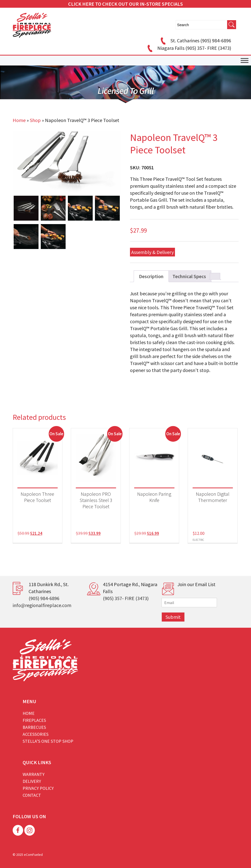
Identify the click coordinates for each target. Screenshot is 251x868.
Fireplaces (34, 720)
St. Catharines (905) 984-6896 (195, 40)
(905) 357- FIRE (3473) (126, 598)
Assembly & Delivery (152, 252)
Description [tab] (151, 276)
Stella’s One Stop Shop (48, 741)
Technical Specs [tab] (189, 276)
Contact (32, 795)
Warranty (34, 774)
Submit (173, 617)
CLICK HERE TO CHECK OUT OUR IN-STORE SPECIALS (125, 4)
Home (19, 120)
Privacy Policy (38, 788)
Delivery (32, 781)
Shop (35, 120)
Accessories (36, 734)
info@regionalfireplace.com (42, 605)
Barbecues (34, 727)
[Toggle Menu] (245, 61)
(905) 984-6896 (44, 598)
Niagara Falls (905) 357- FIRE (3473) (188, 48)
